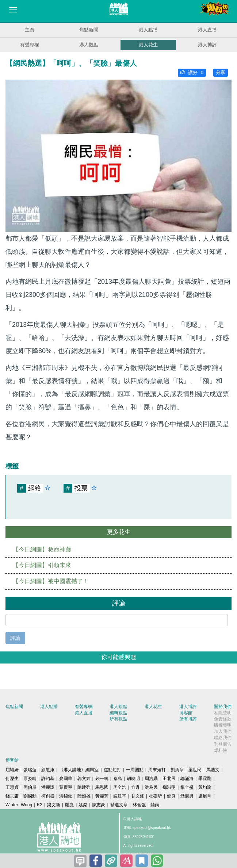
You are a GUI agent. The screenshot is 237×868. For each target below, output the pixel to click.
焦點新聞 (89, 30)
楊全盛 (187, 787)
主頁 (30, 30)
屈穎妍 (12, 770)
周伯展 (30, 787)
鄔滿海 (187, 779)
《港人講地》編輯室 (79, 770)
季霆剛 (205, 779)
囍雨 (155, 805)
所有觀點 (118, 719)
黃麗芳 (102, 796)
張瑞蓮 (30, 770)
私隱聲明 (223, 713)
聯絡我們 (223, 738)
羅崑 (69, 805)
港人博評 (207, 45)
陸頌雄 (84, 796)
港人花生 (148, 45)
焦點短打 (112, 770)
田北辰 (169, 779)
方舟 (135, 787)
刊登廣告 (223, 744)
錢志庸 (12, 796)
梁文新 (54, 805)
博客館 (186, 713)
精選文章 (119, 805)
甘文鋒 (138, 796)
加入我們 (223, 731)
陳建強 (84, 787)
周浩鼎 (151, 779)
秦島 (118, 779)
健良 (171, 796)
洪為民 (151, 787)
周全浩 (120, 787)
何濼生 (12, 779)
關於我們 (223, 707)
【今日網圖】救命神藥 (42, 549)
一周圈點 (135, 770)
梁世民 (195, 770)
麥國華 (66, 779)
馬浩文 (213, 770)
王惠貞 (12, 787)
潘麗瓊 (48, 787)
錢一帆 (102, 779)
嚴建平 (120, 796)
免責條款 (223, 719)
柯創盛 (48, 796)
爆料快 (221, 750)
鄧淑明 (169, 787)
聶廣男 (187, 796)
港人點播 (148, 30)
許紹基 (48, 779)
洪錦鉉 (66, 796)
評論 (15, 638)
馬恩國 (102, 787)
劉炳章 (177, 770)
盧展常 (205, 796)
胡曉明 (133, 779)
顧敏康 (48, 770)
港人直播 (207, 30)
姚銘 (83, 805)
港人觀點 (89, 45)
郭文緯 (84, 779)
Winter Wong (19, 805)
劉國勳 (30, 796)
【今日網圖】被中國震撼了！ (51, 581)
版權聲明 (223, 725)
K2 (40, 805)
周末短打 (157, 770)
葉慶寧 (66, 787)
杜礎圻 (156, 796)
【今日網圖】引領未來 (42, 565)
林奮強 (139, 805)
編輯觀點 (118, 713)
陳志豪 (99, 805)
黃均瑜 (205, 787)
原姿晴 (30, 779)
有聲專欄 (30, 45)
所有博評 (188, 719)
